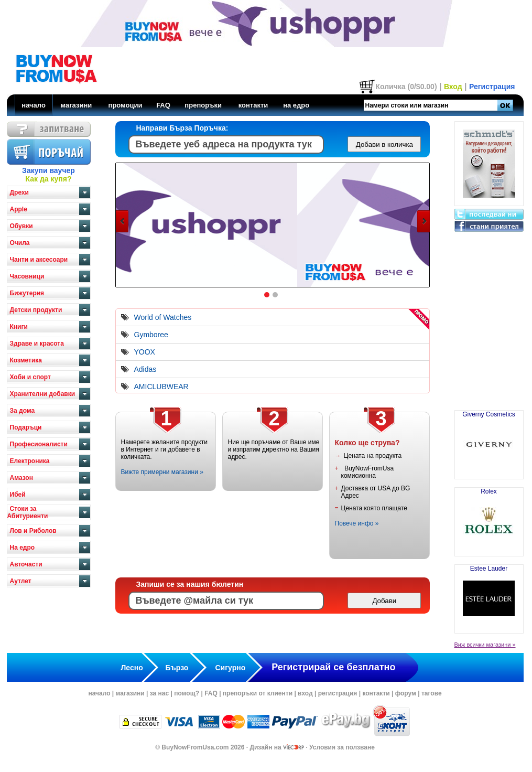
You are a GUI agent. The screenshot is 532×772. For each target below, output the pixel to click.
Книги (19, 327)
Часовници (27, 276)
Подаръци (26, 427)
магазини (76, 105)
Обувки (21, 226)
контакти (253, 105)
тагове (432, 693)
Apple (19, 209)
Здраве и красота (37, 344)
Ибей (18, 495)
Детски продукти (36, 310)
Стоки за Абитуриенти (28, 512)
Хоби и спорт (30, 377)
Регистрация (492, 87)
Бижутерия (27, 293)
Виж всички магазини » (485, 645)
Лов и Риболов (33, 531)
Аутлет (21, 581)
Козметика (26, 360)
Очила (20, 243)
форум (406, 693)
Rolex (489, 518)
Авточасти (26, 564)
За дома (23, 411)
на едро (296, 105)
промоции (126, 105)
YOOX (145, 352)
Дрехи (19, 192)
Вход (453, 87)
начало (34, 105)
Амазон (21, 478)
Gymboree (151, 335)
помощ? (187, 693)
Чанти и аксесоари (39, 260)
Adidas (145, 369)
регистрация (338, 693)
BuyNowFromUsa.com (195, 747)
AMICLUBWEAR (161, 387)
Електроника (30, 461)
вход (305, 693)
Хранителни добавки (43, 394)
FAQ (163, 105)
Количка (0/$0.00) (406, 87)
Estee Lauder (489, 595)
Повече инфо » (357, 523)
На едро (23, 548)
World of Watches (163, 317)
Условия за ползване (342, 747)
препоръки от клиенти (258, 693)
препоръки (203, 105)
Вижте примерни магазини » (162, 472)
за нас (159, 693)
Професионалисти (39, 444)
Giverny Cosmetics (489, 441)
